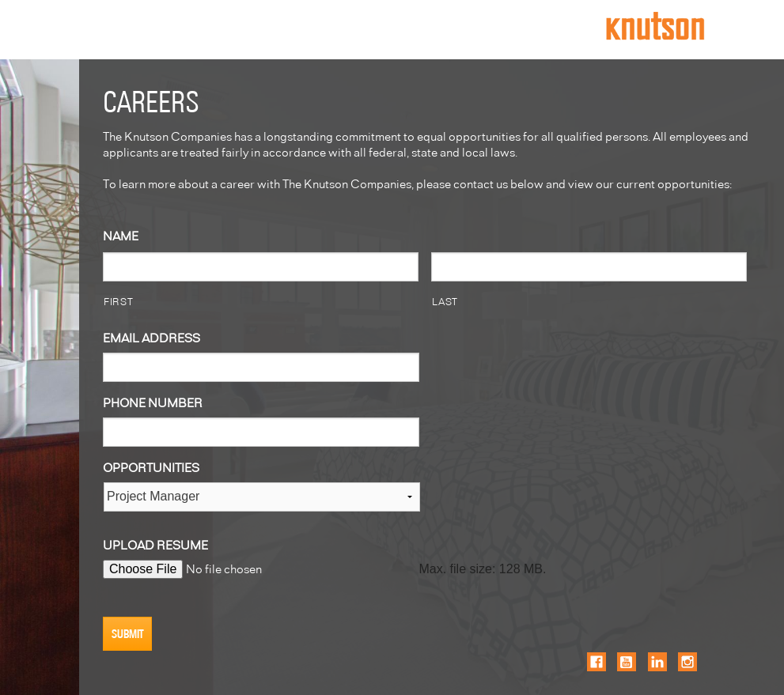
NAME (121, 235)
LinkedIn (657, 662)
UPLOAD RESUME (155, 544)
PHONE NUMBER (153, 402)
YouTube (627, 662)
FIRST (118, 301)
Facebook (597, 662)
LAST (445, 301)
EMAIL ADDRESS (151, 337)
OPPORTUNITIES (151, 467)
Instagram (687, 662)
